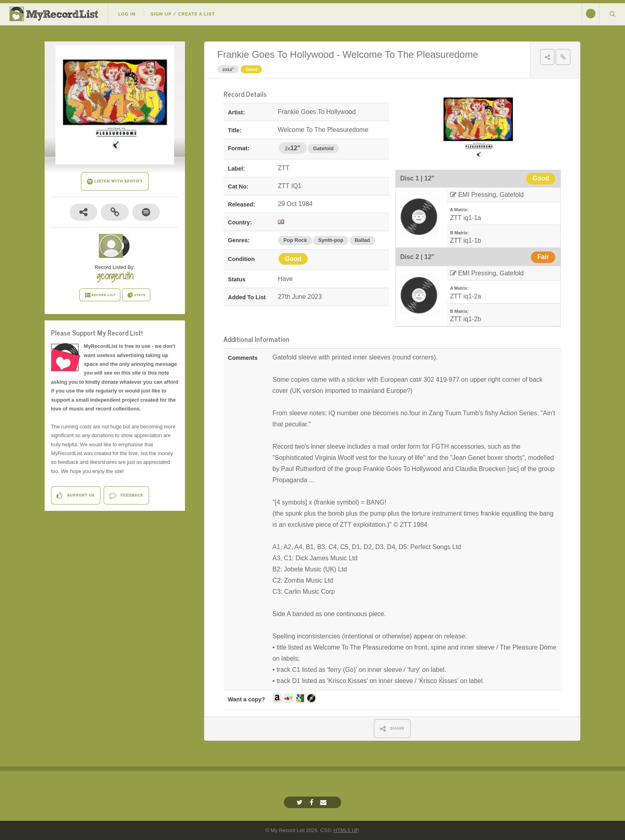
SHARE (392, 729)
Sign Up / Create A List (183, 14)
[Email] (324, 802)
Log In (127, 14)
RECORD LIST (100, 295)
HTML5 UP (346, 830)
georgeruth (115, 276)
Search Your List (612, 14)
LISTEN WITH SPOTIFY (115, 182)
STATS (136, 295)
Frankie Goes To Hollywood (276, 54)
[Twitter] (301, 802)
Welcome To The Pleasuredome (410, 54)
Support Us (76, 496)
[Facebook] (312, 802)
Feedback (126, 496)
